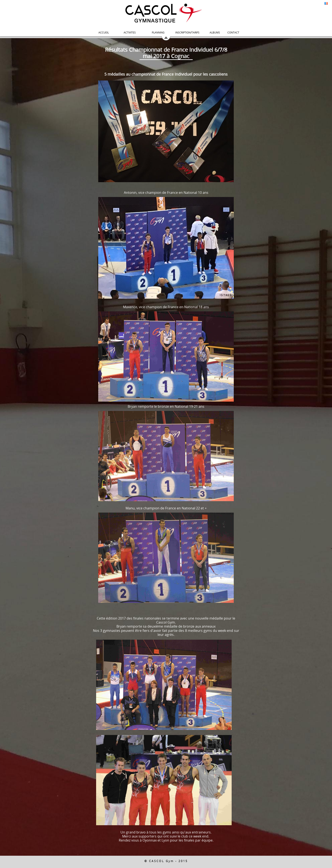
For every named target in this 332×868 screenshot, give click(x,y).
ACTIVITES (130, 32)
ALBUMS (215, 32)
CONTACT (233, 32)
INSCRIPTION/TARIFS (187, 32)
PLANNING (158, 32)
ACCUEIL (104, 32)
